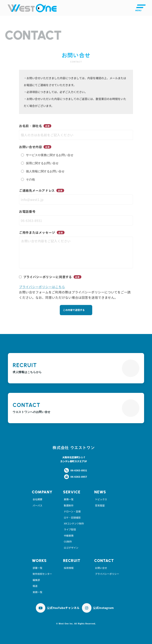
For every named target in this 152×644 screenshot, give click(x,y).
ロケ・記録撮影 (72, 517)
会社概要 (38, 499)
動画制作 (69, 505)
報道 (35, 586)
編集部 (36, 580)
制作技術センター (42, 574)
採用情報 (69, 568)
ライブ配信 (70, 529)
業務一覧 (69, 499)
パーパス (38, 505)
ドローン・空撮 (72, 511)
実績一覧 (38, 592)
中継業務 (69, 535)
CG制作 (68, 541)
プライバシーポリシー (107, 574)
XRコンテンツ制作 (74, 523)
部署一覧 (38, 568)
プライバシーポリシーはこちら (42, 287)
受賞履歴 (100, 505)
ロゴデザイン (71, 548)
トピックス (101, 499)
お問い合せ (101, 568)
